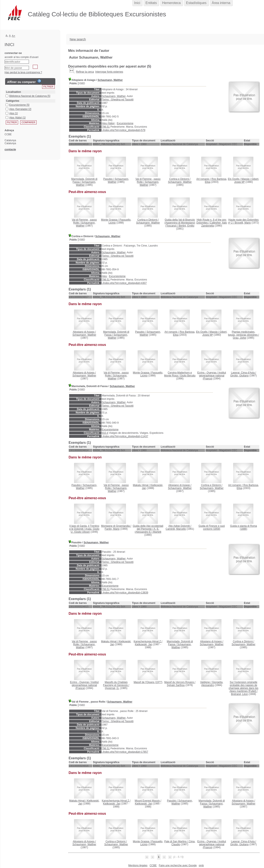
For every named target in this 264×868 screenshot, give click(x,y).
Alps (104, 276)
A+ (14, 36)
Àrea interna (221, 3)
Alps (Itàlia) (108, 123)
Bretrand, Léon (239, 694)
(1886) (244, 527)
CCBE (153, 865)
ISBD (82, 83)
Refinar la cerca (85, 72)
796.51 (106, 127)
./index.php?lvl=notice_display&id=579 (124, 130)
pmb (201, 865)
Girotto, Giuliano (239, 376)
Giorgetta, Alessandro (212, 684)
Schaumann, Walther (110, 80)
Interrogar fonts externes (109, 72)
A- (7, 35)
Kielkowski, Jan (144, 644)
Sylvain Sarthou (176, 685)
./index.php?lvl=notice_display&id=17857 (125, 752)
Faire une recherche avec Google (178, 865)
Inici (137, 3)
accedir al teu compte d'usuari (22, 57)
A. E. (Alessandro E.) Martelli (148, 530)
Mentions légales (138, 865)
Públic (73, 83)
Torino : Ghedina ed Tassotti (118, 100)
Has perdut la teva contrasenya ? (23, 72)
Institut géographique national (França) (213, 376)
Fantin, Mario (112, 529)
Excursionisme (125, 123)
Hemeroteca (171, 3)
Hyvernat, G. (112, 688)
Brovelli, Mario (243, 223)
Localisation (14, 92)
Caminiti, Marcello (176, 529)
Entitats (151, 3)
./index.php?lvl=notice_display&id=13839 (125, 593)
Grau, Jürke (239, 338)
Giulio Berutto (188, 376)
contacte (10, 149)
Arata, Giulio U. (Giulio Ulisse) (85, 530)
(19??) (148, 682)
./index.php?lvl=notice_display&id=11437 (125, 436)
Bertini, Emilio (186, 226)
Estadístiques (196, 3)
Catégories (13, 101)
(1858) (212, 527)
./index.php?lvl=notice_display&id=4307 (124, 283)
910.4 (105, 433)
